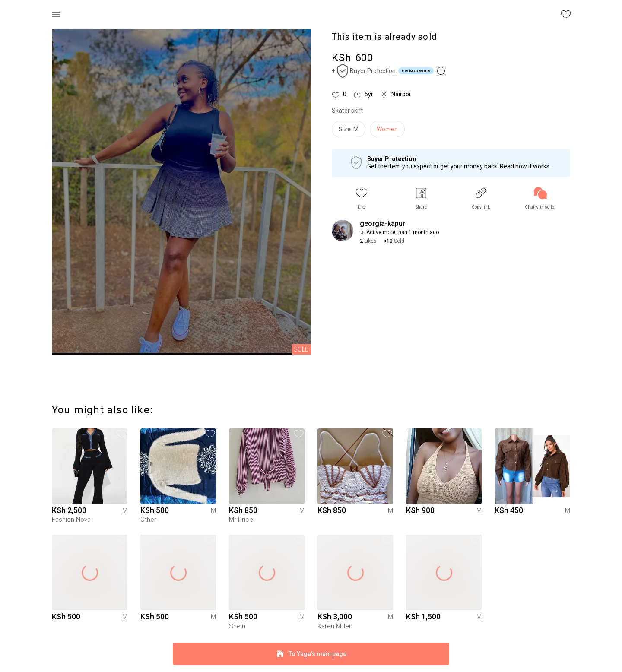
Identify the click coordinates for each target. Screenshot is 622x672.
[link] (540, 198)
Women (387, 129)
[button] (362, 198)
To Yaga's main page (311, 654)
